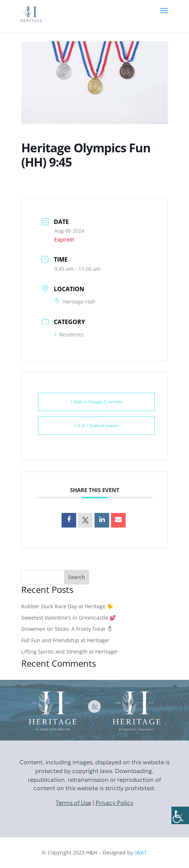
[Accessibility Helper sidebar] (180, 815)
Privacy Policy (114, 803)
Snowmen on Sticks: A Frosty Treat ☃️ (67, 629)
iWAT (141, 852)
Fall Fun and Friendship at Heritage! (65, 640)
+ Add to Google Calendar (97, 402)
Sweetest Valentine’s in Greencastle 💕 (68, 618)
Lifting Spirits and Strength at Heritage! (69, 652)
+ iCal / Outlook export (97, 425)
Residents (69, 334)
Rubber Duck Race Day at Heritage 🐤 (67, 606)
